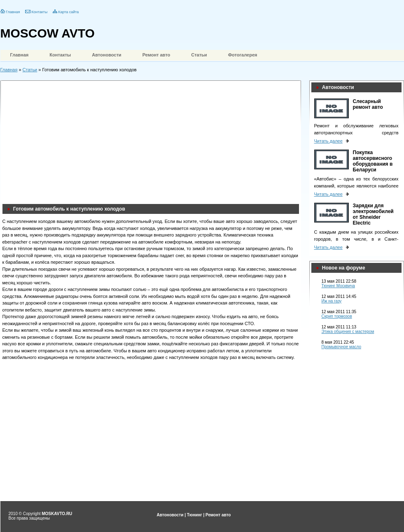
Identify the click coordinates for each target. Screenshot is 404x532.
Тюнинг (195, 515)
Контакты (39, 12)
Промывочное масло (342, 347)
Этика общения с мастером (348, 332)
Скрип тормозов (337, 316)
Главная (13, 12)
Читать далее (328, 141)
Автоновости (106, 55)
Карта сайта (68, 12)
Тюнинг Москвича (338, 286)
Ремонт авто (156, 55)
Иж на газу (332, 301)
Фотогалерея (243, 55)
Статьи (199, 55)
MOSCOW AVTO (48, 33)
